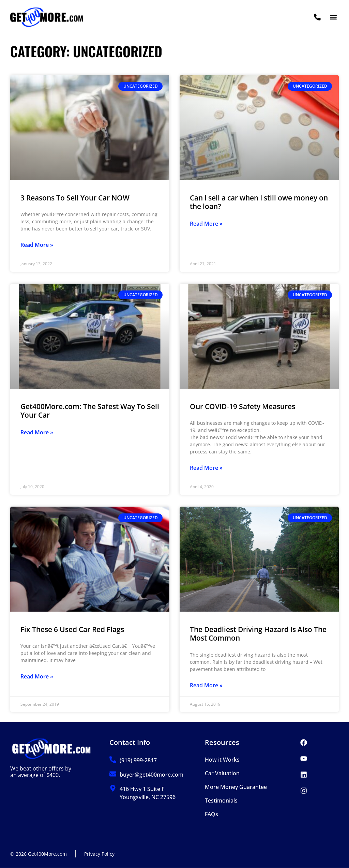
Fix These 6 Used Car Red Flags (72, 629)
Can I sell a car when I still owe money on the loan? (259, 202)
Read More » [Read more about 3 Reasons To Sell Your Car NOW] (37, 245)
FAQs (211, 814)
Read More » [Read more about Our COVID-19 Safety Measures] (206, 468)
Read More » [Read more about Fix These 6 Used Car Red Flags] (37, 676)
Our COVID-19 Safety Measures (242, 406)
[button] (333, 17)
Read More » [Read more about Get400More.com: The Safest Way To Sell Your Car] (37, 432)
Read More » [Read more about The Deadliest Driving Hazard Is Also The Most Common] (206, 685)
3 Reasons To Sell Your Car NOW (75, 198)
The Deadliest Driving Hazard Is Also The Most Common (258, 634)
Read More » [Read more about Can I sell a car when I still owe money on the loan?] (206, 224)
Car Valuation (222, 773)
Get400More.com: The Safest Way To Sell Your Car (90, 411)
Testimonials (221, 800)
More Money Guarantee (236, 787)
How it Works (222, 760)
